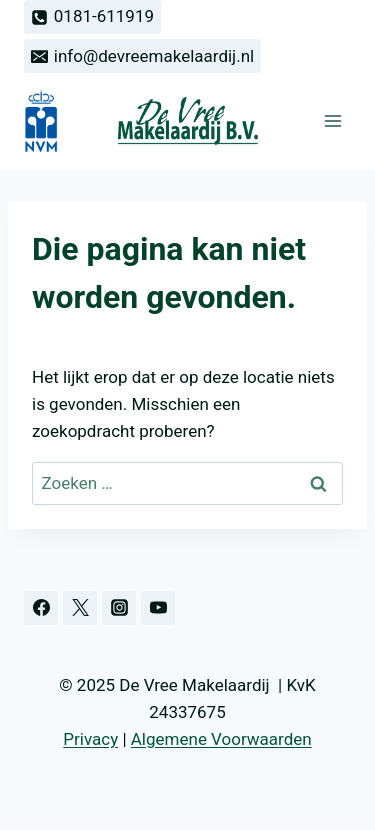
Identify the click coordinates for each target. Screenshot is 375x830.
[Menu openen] (332, 121)
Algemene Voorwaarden (221, 739)
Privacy (90, 739)
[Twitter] (80, 608)
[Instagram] (119, 608)
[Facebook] (41, 608)
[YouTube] (158, 608)
